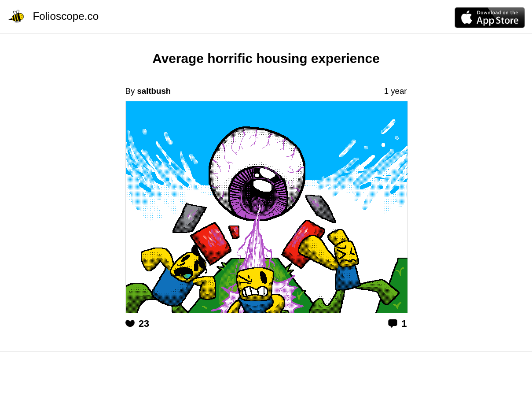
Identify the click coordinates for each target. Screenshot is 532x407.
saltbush (154, 91)
